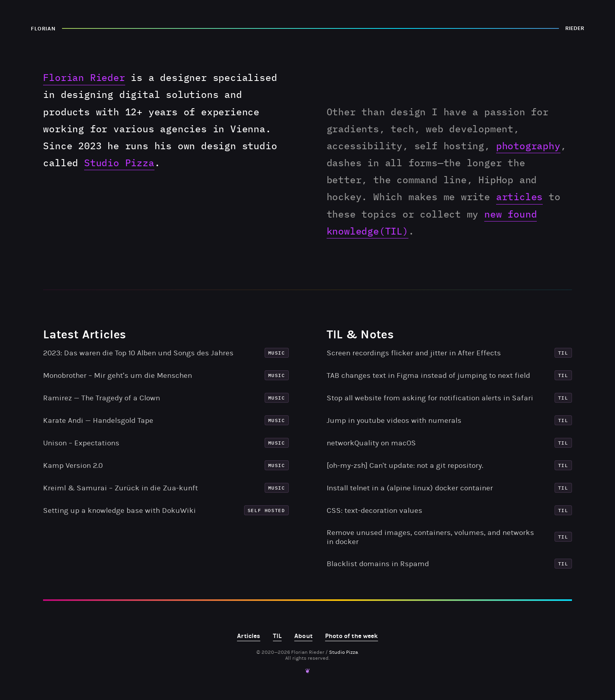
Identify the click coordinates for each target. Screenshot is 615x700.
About (303, 636)
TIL (277, 636)
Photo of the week (352, 636)
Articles (248, 636)
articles (519, 197)
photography (528, 146)
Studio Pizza (119, 163)
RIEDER (575, 28)
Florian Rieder (84, 77)
